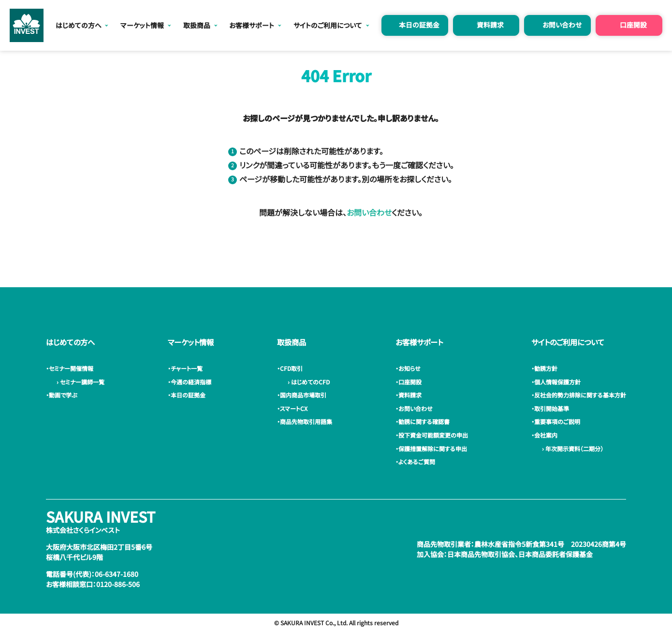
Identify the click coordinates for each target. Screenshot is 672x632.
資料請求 (490, 25)
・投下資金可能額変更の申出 (433, 435)
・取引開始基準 (552, 408)
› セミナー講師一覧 (79, 382)
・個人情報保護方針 (557, 382)
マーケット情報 (142, 25)
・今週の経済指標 (191, 382)
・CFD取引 (291, 368)
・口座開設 (410, 382)
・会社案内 (546, 435)
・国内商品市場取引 (303, 395)
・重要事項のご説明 (557, 421)
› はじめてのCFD (307, 382)
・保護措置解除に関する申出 (433, 448)
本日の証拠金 (419, 25)
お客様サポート (252, 25)
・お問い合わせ (416, 408)
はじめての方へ (79, 25)
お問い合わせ (562, 25)
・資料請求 (410, 395)
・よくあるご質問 (417, 462)
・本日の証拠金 (188, 395)
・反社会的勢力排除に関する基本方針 (580, 395)
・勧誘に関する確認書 (424, 421)
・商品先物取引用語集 (306, 421)
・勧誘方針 (546, 368)
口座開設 (633, 25)
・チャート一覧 (187, 368)
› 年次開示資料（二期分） (571, 448)
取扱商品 (197, 25)
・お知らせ (409, 368)
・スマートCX (294, 408)
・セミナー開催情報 (71, 368)
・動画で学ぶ (63, 395)
